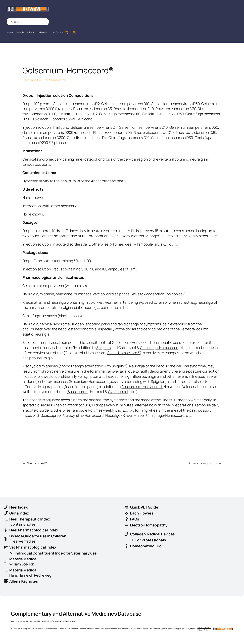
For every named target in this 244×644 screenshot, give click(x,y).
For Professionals (151, 540)
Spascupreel (78, 392)
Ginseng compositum (202, 463)
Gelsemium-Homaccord (131, 343)
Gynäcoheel (118, 392)
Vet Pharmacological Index (33, 547)
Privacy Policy (203, 630)
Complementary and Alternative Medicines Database (76, 614)
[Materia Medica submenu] (34, 32)
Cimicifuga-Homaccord (159, 348)
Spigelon (104, 348)
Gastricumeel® (37, 463)
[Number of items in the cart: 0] (67, 32)
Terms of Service (204, 627)
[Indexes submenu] (47, 32)
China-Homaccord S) (124, 353)
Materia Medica (23, 559)
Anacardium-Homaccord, (142, 387)
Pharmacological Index (55, 80)
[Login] (74, 32)
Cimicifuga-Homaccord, (166, 415)
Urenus (37, 80)
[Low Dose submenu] (62, 32)
